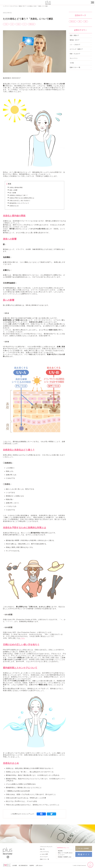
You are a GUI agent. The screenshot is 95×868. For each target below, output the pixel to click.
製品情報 (60, 851)
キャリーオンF (44, 857)
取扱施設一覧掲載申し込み (65, 857)
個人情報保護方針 (23, 865)
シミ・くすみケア (75, 45)
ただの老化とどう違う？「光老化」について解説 (37, 6)
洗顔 (86, 21)
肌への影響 (13, 193)
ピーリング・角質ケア (76, 49)
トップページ (6, 6)
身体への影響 (13, 190)
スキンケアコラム (14, 6)
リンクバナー (61, 855)
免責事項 (32, 865)
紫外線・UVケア (22, 6)
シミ (24, 24)
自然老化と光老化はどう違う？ (19, 195)
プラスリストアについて (46, 847)
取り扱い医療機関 (84, 848)
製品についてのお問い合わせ (65, 853)
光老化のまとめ (14, 206)
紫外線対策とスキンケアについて (19, 203)
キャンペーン (74, 58)
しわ (12, 24)
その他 (72, 63)
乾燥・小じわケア (75, 54)
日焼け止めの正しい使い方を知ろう (20, 201)
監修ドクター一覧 (75, 67)
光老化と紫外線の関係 (16, 187)
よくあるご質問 (44, 854)
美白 (80, 21)
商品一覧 (42, 849)
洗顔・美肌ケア (74, 35)
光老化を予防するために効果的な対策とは (22, 198)
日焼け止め (32, 24)
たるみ (18, 24)
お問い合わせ (39, 865)
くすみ (6, 24)
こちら (22, 638)
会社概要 (15, 865)
